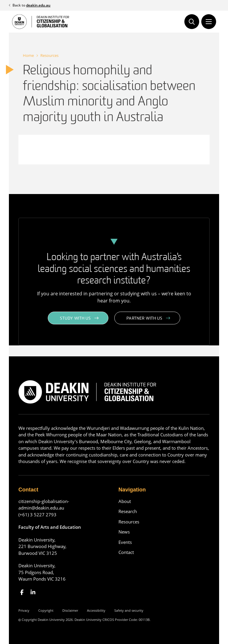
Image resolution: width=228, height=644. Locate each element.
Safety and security (129, 610)
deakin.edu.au (38, 5)
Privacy (24, 610)
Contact (126, 552)
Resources (49, 55)
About (125, 501)
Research (128, 511)
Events (125, 542)
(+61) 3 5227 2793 (37, 515)
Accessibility (96, 610)
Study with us (75, 319)
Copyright (46, 610)
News (124, 532)
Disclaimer (70, 610)
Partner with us (144, 319)
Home (28, 55)
